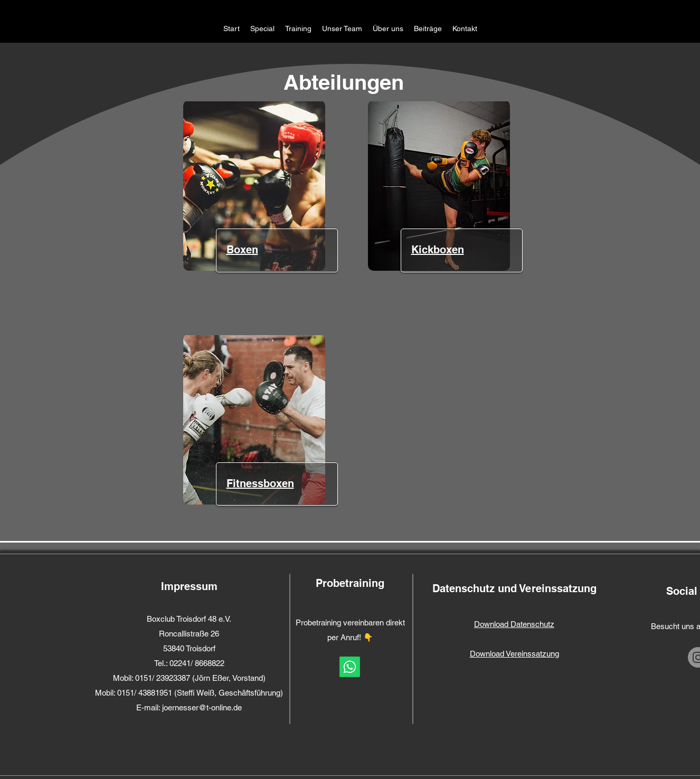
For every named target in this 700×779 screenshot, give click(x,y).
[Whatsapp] (350, 667)
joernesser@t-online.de (202, 707)
